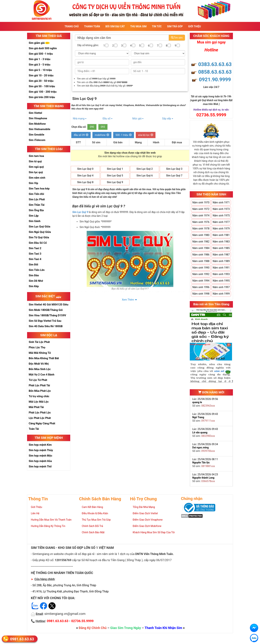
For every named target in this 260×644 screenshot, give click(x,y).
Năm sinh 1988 (201, 261)
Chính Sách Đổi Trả (92, 526)
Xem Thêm (128, 300)
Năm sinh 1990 (201, 268)
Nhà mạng (80, 119)
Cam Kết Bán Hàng (92, 507)
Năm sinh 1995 (221, 281)
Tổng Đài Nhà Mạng (144, 507)
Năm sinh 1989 (221, 261)
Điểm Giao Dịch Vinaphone (148, 520)
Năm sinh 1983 (221, 242)
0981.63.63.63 (22, 639)
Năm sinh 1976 (201, 222)
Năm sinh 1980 (201, 235)
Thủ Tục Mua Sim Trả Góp (96, 520)
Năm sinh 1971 (221, 202)
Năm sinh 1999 (221, 294)
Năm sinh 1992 (201, 274)
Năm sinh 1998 (201, 294)
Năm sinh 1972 (201, 209)
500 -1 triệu (124, 135)
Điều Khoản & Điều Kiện (95, 513)
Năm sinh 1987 (221, 255)
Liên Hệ (35, 513)
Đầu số (108, 119)
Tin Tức (157, 26)
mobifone (102, 135)
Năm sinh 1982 (201, 242)
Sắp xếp (168, 119)
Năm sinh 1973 (221, 209)
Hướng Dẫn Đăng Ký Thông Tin (48, 526)
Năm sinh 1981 (221, 235)
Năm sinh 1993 (221, 274)
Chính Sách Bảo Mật (93, 532)
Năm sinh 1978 (201, 229)
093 (103, 127)
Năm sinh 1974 (201, 216)
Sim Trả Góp (175, 26)
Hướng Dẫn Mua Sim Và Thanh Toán (51, 520)
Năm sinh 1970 (201, 202)
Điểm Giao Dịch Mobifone (147, 526)
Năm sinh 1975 (221, 216)
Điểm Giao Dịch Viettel (145, 513)
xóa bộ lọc (146, 135)
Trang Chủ (72, 26)
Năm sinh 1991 (221, 268)
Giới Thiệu (194, 26)
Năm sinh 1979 (221, 229)
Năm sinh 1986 (201, 255)
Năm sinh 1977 (221, 222)
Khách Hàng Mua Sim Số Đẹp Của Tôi (154, 532)
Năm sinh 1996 (201, 287)
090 (92, 127)
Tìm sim (177, 38)
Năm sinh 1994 (201, 281)
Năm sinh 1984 (201, 248)
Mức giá (138, 119)
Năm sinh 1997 (221, 287)
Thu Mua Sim (138, 26)
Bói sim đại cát (115, 26)
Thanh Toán (92, 26)
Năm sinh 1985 (221, 248)
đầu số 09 (81, 135)
